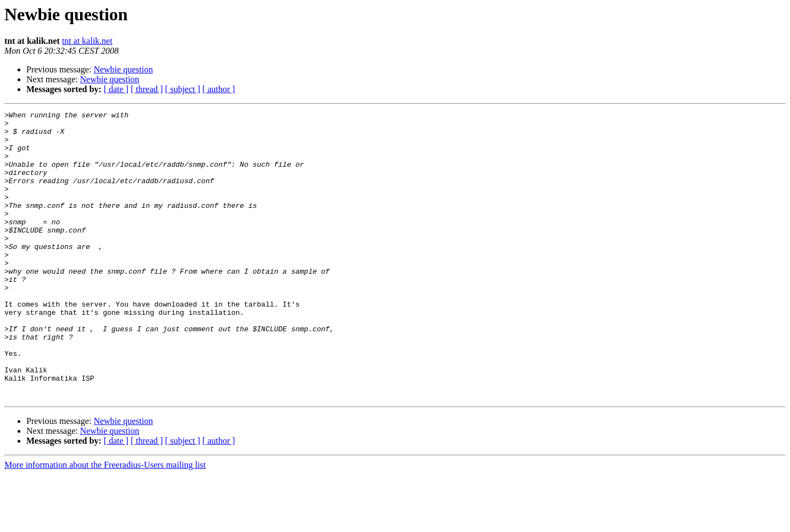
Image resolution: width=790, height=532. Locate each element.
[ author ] (219, 89)
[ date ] (116, 89)
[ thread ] (147, 89)
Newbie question (123, 69)
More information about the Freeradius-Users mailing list (105, 522)
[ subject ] (183, 89)
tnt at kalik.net (87, 41)
